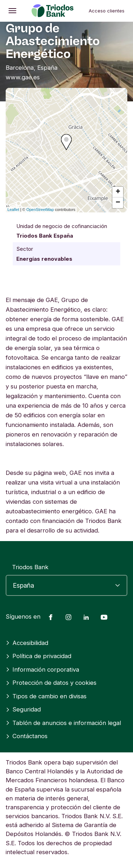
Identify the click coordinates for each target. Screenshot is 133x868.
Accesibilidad (27, 643)
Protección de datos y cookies (51, 683)
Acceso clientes (107, 11)
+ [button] (118, 192)
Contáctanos (27, 736)
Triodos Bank (30, 567)
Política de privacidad (38, 656)
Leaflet (13, 210)
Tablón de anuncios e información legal (63, 723)
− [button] (118, 203)
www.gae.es (23, 77)
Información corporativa (42, 669)
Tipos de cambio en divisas (46, 696)
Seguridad (23, 709)
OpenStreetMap (40, 210)
